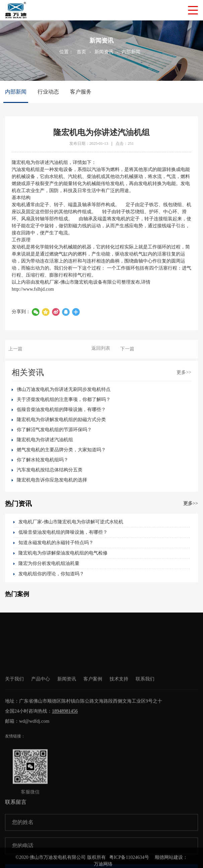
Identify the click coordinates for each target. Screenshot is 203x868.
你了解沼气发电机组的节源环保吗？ (54, 430)
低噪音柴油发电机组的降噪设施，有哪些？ (61, 410)
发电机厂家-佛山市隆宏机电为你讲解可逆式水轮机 (71, 522)
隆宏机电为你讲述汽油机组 (45, 440)
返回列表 (101, 354)
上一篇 (15, 354)
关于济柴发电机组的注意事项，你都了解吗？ (64, 399)
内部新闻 (131, 52)
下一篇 (127, 354)
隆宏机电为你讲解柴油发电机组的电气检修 (63, 553)
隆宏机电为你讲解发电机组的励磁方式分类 (61, 420)
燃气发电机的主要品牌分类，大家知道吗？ (61, 450)
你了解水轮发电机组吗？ (43, 460)
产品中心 (41, 745)
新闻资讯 (104, 52)
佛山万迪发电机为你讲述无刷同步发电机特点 (64, 389)
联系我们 (145, 745)
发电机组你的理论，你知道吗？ (51, 574)
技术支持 (119, 745)
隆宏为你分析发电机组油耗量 (49, 563)
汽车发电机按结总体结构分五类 (50, 470)
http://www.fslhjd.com (33, 289)
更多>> (184, 372)
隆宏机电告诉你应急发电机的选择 (52, 480)
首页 (81, 52)
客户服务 (81, 92)
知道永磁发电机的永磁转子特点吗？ (56, 543)
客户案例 (93, 745)
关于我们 (14, 745)
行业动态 (48, 92)
